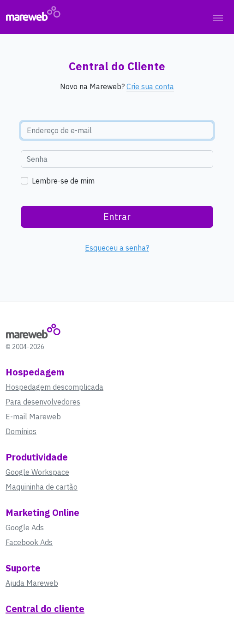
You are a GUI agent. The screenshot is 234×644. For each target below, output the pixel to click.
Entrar (117, 217)
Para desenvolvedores (43, 402)
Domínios (21, 431)
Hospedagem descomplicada (54, 387)
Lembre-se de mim (63, 181)
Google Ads (25, 527)
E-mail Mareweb (33, 417)
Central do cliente (45, 609)
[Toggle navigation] (218, 17)
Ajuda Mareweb (32, 583)
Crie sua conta (150, 86)
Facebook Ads (29, 542)
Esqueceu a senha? (117, 248)
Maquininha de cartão (42, 487)
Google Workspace (37, 472)
